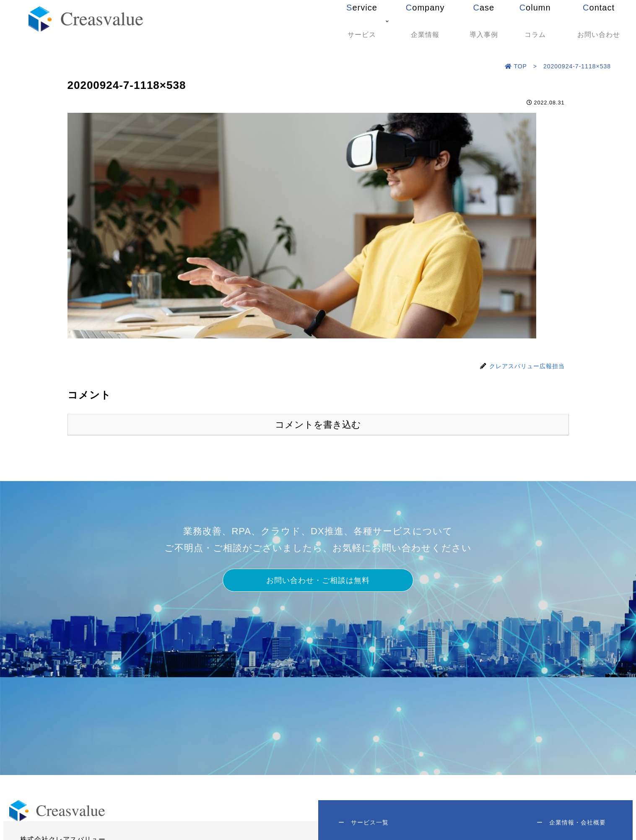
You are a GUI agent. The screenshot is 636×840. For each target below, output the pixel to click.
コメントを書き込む (318, 425)
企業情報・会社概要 (571, 823)
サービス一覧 (364, 823)
